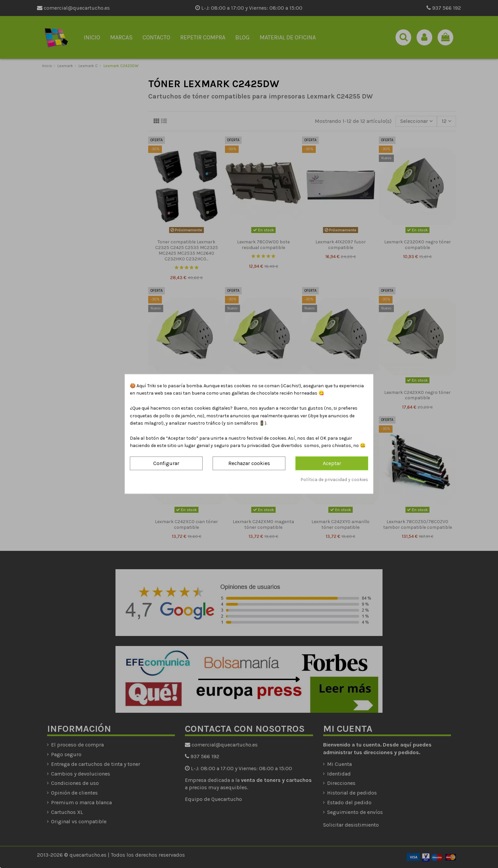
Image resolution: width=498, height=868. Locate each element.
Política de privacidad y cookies (334, 480)
